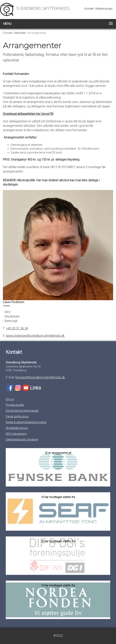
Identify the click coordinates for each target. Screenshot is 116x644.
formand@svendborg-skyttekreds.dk (40, 377)
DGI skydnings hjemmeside (22, 411)
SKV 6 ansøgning (16, 434)
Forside (7, 33)
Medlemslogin (104, 9)
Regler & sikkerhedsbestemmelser (26, 422)
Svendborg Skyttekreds (43, 8)
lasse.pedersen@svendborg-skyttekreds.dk (35, 336)
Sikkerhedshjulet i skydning (22, 439)
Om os (10, 399)
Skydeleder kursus (17, 428)
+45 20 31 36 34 (17, 328)
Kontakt (89, 9)
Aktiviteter (20, 33)
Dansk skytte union (17, 416)
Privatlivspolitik (15, 405)
